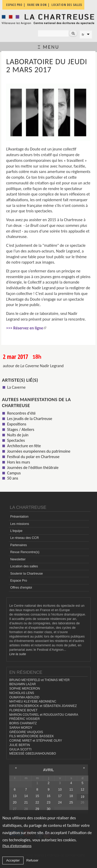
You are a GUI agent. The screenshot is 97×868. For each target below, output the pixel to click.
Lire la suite (18, 654)
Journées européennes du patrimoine (39, 451)
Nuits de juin (18, 435)
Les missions (20, 524)
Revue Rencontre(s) (25, 552)
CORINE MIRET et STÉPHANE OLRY (36, 741)
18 (71, 796)
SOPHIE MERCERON (25, 689)
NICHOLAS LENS (22, 693)
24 (60, 802)
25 (71, 802)
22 (37, 802)
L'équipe (16, 531)
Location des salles (24, 566)
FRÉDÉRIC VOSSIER (25, 719)
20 (15, 802)
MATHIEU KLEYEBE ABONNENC (33, 701)
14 (26, 796)
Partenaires (18, 545)
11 (71, 790)
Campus (14, 473)
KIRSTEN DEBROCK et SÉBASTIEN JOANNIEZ (43, 706)
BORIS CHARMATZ (23, 723)
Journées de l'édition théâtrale (33, 468)
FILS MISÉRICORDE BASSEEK (32, 736)
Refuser (32, 860)
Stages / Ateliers (21, 429)
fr (83, 35)
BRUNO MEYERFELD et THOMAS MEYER (39, 680)
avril (48, 770)
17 (60, 796)
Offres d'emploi (21, 588)
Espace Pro (18, 581)
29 (37, 809)
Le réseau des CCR (24, 538)
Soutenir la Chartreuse (26, 574)
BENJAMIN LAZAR (23, 684)
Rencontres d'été (21, 413)
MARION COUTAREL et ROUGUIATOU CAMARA (44, 715)
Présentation (19, 517)
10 (60, 790)
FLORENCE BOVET (23, 710)
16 (49, 796)
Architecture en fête (24, 446)
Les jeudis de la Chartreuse (30, 419)
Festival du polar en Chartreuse (33, 457)
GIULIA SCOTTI (20, 749)
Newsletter (18, 559)
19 (83, 797)
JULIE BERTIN (20, 745)
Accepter (13, 860)
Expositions (17, 424)
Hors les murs (19, 462)
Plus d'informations (17, 846)
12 (83, 790)
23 (49, 802)
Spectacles (16, 440)
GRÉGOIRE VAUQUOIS (26, 732)
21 (26, 802)
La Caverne (16, 387)
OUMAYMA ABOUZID (24, 697)
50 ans (13, 478)
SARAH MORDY (21, 728)
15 (37, 796)
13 (15, 796)
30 (49, 809)
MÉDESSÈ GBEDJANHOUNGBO (33, 754)
